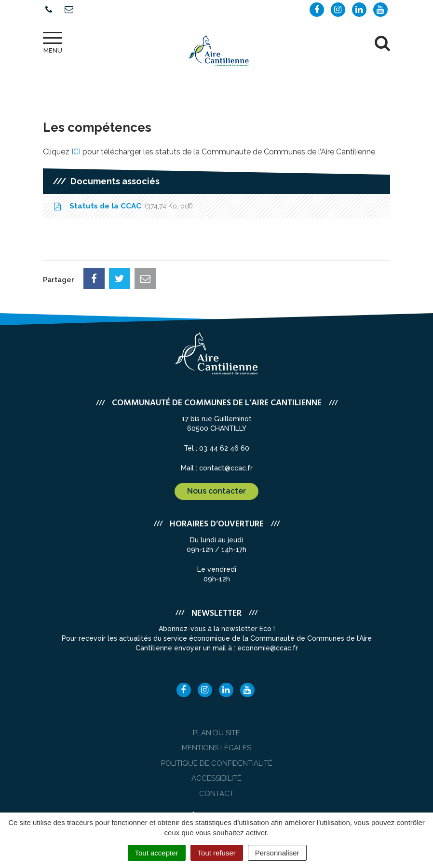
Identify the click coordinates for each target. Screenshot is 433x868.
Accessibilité (216, 778)
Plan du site (216, 733)
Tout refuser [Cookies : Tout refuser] (217, 853)
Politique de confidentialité (217, 763)
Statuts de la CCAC (123, 206)
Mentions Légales (216, 748)
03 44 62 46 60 (224, 448)
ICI (76, 152)
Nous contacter (216, 491)
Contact (216, 794)
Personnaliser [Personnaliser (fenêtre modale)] (277, 853)
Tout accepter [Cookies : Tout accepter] (157, 853)
